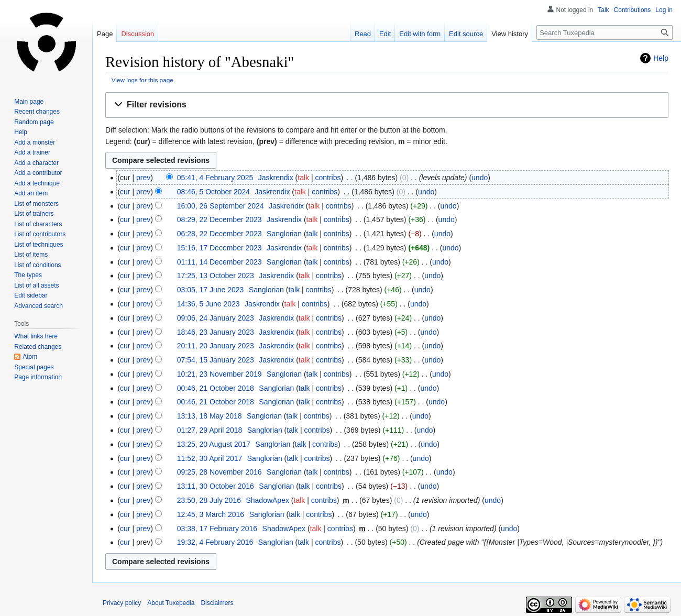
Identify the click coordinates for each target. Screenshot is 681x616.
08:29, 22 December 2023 (219, 219)
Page (105, 34)
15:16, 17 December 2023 (219, 248)
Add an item (31, 193)
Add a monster (35, 142)
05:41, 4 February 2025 (215, 178)
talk (303, 178)
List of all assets (36, 285)
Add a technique (37, 183)
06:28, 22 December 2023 (219, 234)
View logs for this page (142, 80)
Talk (603, 10)
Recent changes (37, 112)
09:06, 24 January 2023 (216, 318)
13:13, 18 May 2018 (210, 416)
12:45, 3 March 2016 (211, 514)
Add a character (36, 163)
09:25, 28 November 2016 (219, 472)
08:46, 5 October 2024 (213, 192)
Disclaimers (217, 603)
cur (125, 192)
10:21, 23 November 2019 (219, 374)
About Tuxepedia (171, 603)
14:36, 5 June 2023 (208, 304)
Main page (29, 102)
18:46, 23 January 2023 (216, 332)
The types (28, 275)
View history (510, 34)
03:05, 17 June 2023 (211, 290)
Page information (38, 377)
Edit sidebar (31, 295)
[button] (387, 105)
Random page (34, 122)
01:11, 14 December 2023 (219, 262)
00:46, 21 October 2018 (216, 388)
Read (363, 34)
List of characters (38, 224)
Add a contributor (38, 173)
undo (480, 178)
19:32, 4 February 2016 (215, 542)
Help (661, 58)
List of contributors (40, 234)
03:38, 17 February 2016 (217, 529)
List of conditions (37, 265)
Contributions (633, 10)
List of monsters (36, 204)
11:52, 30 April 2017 (210, 458)
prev (143, 178)
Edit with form (420, 34)
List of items (31, 255)
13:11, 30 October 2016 (216, 486)
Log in (664, 10)
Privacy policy (122, 603)
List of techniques (39, 245)
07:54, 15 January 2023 (216, 360)
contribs (328, 178)
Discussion (138, 34)
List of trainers (34, 214)
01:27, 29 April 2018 (210, 430)
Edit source (466, 34)
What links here (36, 336)
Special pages (34, 367)
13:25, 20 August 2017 (214, 444)
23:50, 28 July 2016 (209, 500)
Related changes (38, 347)
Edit (385, 34)
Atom (30, 357)
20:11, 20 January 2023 (216, 346)
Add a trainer (32, 152)
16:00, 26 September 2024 (221, 206)
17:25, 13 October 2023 (216, 276)
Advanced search (39, 306)
